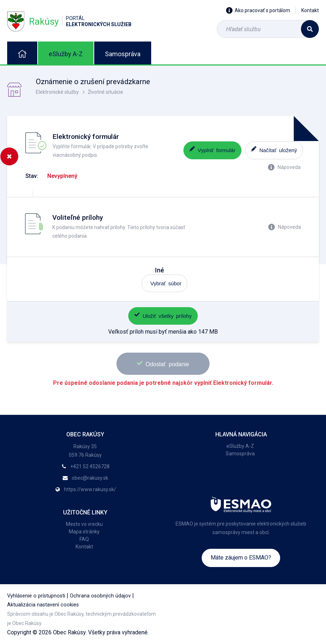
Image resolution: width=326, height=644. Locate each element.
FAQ (84, 539)
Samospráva (123, 54)
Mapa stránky (84, 532)
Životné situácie (106, 92)
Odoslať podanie (163, 364)
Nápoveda (284, 167)
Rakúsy (69, 21)
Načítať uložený (274, 149)
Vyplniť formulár (212, 149)
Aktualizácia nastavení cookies (43, 605)
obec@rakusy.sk (90, 478)
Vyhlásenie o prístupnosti (36, 596)
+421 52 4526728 (90, 466)
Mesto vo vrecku (84, 524)
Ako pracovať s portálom (258, 10)
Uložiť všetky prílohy (163, 315)
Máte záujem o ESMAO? (241, 558)
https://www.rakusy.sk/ (90, 489)
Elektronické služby (57, 92)
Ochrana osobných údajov (100, 596)
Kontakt (310, 10)
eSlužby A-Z (66, 54)
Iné (160, 270)
